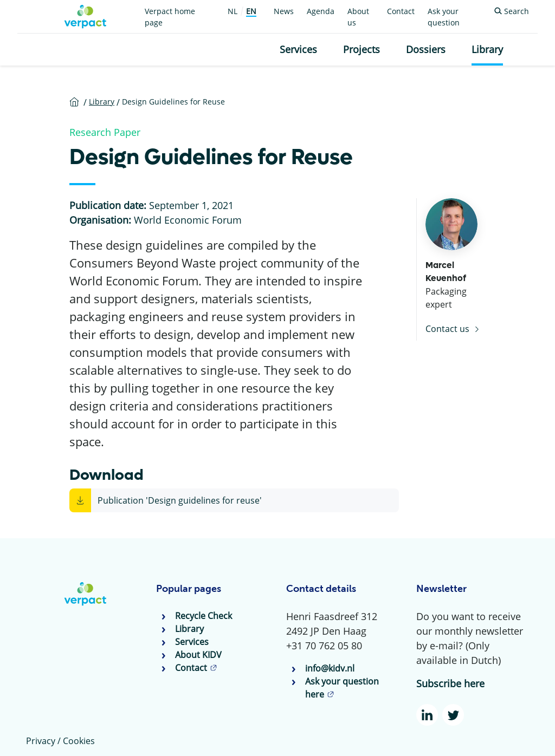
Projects (362, 49)
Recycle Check (204, 616)
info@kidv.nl (330, 668)
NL (233, 11)
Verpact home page (170, 17)
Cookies (79, 741)
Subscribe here (450, 683)
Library (487, 49)
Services (298, 49)
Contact (401, 11)
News (284, 11)
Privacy (41, 741)
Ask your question (444, 17)
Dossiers (426, 49)
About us (358, 17)
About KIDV (198, 655)
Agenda (321, 11)
